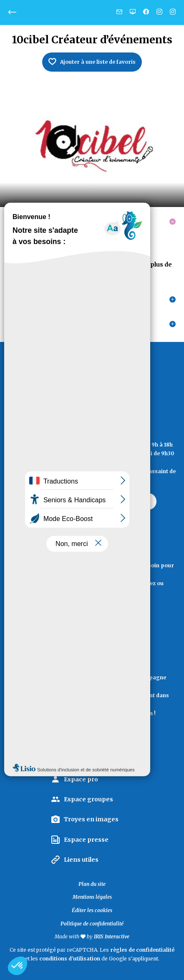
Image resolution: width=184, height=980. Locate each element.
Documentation (92, 622)
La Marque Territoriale (98, 759)
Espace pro (81, 779)
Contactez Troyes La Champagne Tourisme (92, 501)
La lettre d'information (92, 734)
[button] (18, 966)
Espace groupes (88, 799)
